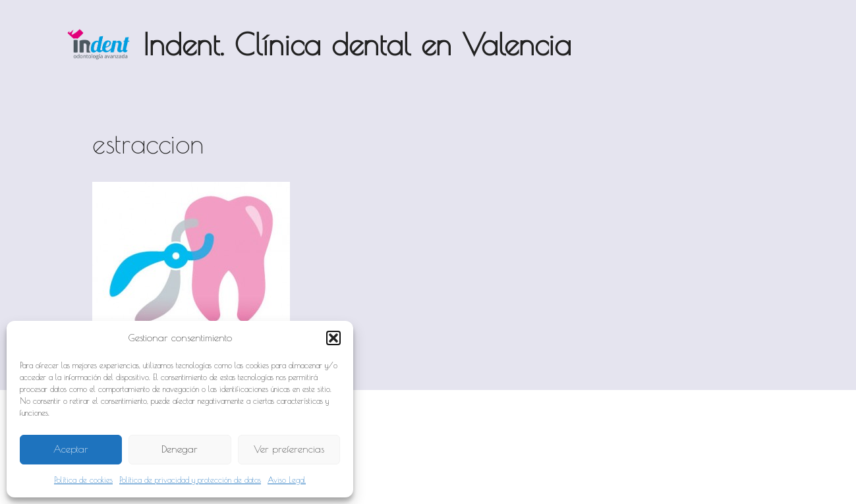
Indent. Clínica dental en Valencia (357, 44)
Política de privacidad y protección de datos (190, 480)
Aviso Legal (287, 480)
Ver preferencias (289, 449)
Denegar (180, 449)
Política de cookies (83, 480)
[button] (333, 338)
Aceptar (71, 449)
